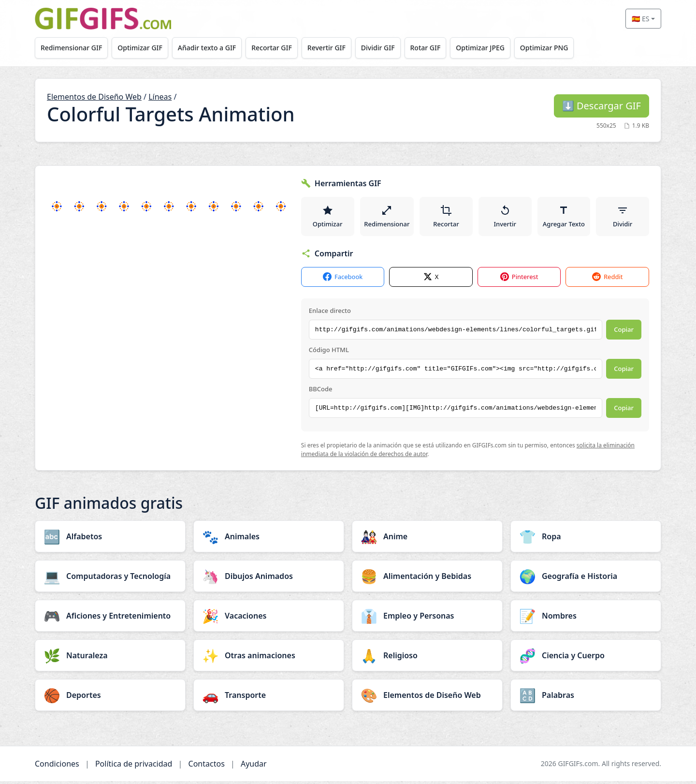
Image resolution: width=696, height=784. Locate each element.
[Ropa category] (586, 539)
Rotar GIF (437, 48)
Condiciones (57, 767)
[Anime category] (427, 539)
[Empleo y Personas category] (427, 619)
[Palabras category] (586, 698)
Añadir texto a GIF (211, 48)
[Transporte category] (269, 698)
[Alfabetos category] (110, 539)
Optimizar (328, 218)
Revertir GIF (334, 48)
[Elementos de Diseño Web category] (427, 698)
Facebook (343, 280)
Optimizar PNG (559, 48)
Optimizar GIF (143, 48)
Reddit (607, 280)
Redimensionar (387, 218)
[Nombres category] (586, 619)
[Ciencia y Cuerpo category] (586, 658)
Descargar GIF (602, 106)
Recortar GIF (278, 48)
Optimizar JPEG (494, 48)
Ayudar (254, 767)
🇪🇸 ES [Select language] (640, 19)
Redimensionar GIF (72, 48)
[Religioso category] (427, 658)
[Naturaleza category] (110, 658)
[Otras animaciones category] (269, 658)
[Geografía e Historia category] (586, 579)
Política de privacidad (134, 767)
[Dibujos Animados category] (269, 579)
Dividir (623, 218)
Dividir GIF (388, 48)
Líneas (160, 97)
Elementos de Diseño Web (94, 97)
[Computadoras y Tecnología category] (110, 579)
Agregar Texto (564, 218)
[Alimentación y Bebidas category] (427, 579)
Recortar (447, 218)
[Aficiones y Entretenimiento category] (110, 619)
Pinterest (519, 280)
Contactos (207, 767)
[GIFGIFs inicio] (103, 19)
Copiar (624, 333)
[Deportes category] (110, 698)
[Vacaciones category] (269, 619)
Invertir (506, 218)
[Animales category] (269, 539)
